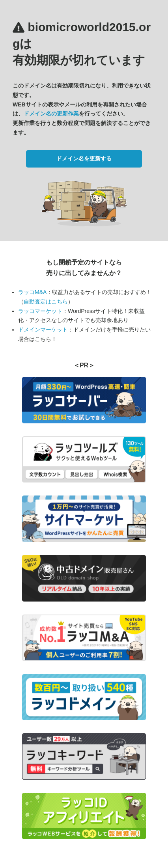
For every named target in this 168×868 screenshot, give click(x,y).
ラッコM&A (32, 292)
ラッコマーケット (40, 311)
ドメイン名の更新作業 (51, 114)
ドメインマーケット (43, 330)
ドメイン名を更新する (84, 158)
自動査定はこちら (46, 302)
